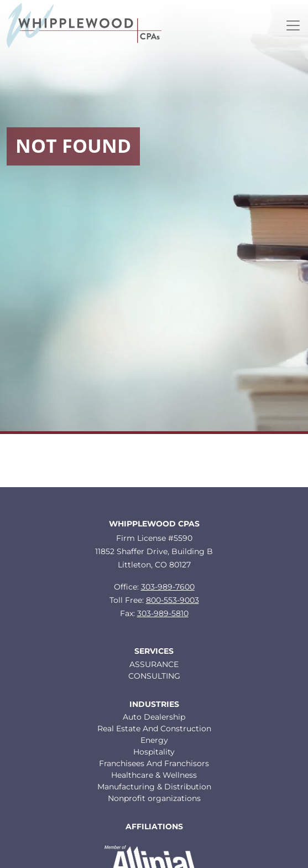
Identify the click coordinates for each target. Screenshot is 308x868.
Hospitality (154, 752)
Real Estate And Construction (154, 728)
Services (154, 651)
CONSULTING (154, 676)
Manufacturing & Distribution (154, 787)
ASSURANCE (154, 664)
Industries (154, 704)
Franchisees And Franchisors (154, 763)
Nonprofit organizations (154, 798)
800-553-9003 (173, 600)
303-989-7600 (168, 587)
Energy (154, 740)
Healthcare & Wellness (154, 775)
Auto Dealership (154, 717)
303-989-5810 (163, 613)
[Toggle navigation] (293, 25)
